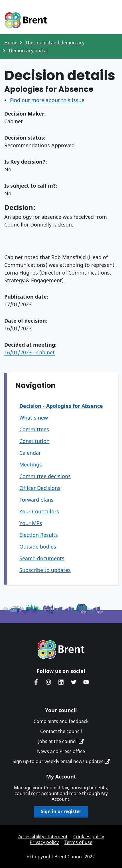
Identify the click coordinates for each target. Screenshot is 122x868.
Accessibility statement (43, 837)
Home (11, 43)
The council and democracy (55, 43)
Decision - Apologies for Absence (61, 406)
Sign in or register (61, 811)
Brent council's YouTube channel (86, 682)
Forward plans (36, 500)
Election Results (39, 535)
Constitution (34, 441)
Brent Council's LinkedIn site (61, 682)
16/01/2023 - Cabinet (30, 352)
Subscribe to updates (45, 570)
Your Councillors (39, 511)
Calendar (30, 453)
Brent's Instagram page (48, 682)
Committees (34, 429)
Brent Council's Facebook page (36, 682)
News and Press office (61, 751)
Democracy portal (28, 51)
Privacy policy (44, 842)
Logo (26, 21)
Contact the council (61, 731)
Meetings (31, 464)
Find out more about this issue (47, 100)
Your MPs (31, 523)
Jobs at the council (61, 741)
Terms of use (78, 842)
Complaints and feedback (61, 721)
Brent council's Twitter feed (74, 682)
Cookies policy (89, 837)
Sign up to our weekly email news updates (61, 761)
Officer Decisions (40, 488)
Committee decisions (45, 476)
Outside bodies (38, 547)
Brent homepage (61, 649)
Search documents (42, 558)
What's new (34, 418)
